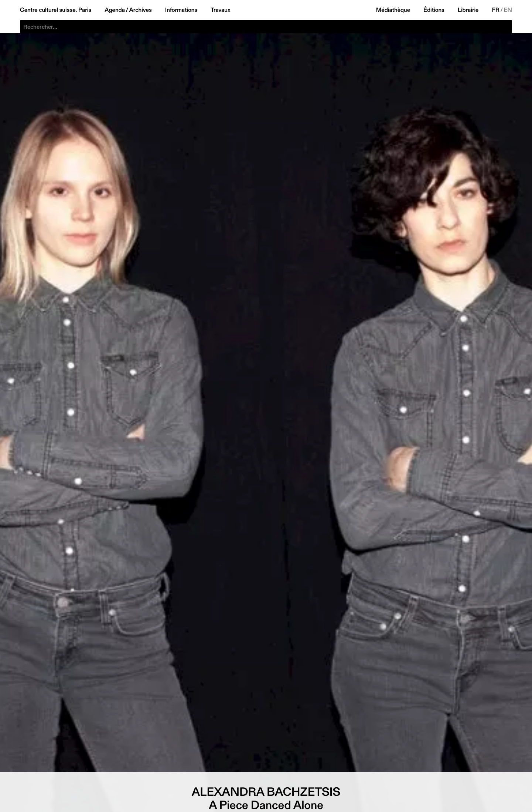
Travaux (220, 10)
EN (508, 10)
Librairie (468, 10)
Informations (181, 10)
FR (496, 10)
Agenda (115, 10)
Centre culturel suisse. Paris (56, 10)
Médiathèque (393, 10)
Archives (141, 10)
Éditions (434, 10)
